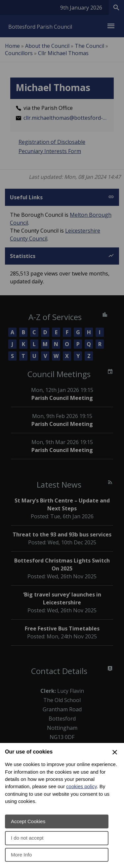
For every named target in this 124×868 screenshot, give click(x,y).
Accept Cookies (28, 821)
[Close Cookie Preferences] (115, 752)
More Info (21, 855)
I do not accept (27, 838)
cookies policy (81, 786)
